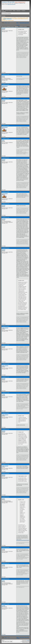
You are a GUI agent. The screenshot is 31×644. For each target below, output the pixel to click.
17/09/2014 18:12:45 (6, 217)
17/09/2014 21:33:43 (6, 393)
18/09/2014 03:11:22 (6, 563)
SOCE (3, 140)
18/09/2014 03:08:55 (6, 547)
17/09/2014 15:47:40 (6, 204)
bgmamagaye (5, 86)
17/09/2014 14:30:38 (6, 84)
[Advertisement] (24, 65)
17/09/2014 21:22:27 (6, 377)
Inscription (23, 11)
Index (3, 11)
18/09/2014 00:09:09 (6, 473)
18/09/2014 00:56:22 (6, 497)
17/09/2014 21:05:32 (6, 345)
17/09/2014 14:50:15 (6, 126)
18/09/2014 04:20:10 (6, 579)
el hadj (3, 395)
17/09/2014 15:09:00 (6, 192)
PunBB (28, 640)
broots (3, 76)
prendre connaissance (7, 19)
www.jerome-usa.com (11, 4)
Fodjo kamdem (5, 328)
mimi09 (4, 606)
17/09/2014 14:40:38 (6, 99)
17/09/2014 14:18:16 (6, 74)
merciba (4, 219)
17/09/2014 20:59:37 (6, 326)
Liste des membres (8, 11)
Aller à (7, 641)
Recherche (18, 11)
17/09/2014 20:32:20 (6, 248)
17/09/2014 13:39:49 (23, 27)
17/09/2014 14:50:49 (6, 139)
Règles (14, 11)
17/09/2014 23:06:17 (6, 413)
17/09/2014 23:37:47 (6, 429)
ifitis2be (4, 29)
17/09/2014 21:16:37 (6, 364)
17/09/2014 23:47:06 (6, 464)
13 (9, 23)
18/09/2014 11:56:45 (6, 604)
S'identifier (4, 12)
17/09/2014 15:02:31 (6, 158)
